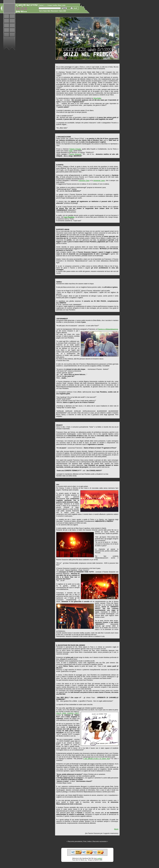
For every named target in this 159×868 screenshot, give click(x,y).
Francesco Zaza (84, 181)
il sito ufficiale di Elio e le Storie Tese (97, 759)
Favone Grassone (75, 154)
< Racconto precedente (74, 841)
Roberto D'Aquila (75, 149)
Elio (49, 11)
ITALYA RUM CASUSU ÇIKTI (67, 713)
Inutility (55, 5)
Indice (89, 841)
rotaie (71, 151)
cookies (99, 858)
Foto (85, 841)
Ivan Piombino (69, 217)
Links (64, 5)
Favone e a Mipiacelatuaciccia (108, 329)
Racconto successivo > (100, 841)
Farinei (41, 5)
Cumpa (50, 5)
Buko (60, 5)
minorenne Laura (99, 181)
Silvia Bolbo (97, 98)
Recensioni (54, 11)
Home (45, 11)
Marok (116, 829)
